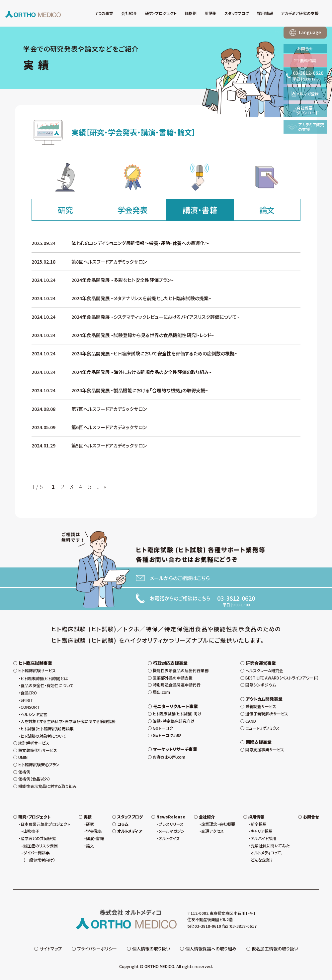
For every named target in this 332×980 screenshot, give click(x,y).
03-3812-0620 (236, 598)
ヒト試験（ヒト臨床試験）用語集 (47, 729)
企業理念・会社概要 (218, 824)
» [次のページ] (105, 486)
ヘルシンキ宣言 (34, 714)
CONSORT (30, 707)
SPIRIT (27, 700)
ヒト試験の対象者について (43, 736)
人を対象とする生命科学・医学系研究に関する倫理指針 (68, 721)
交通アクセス (212, 831)
